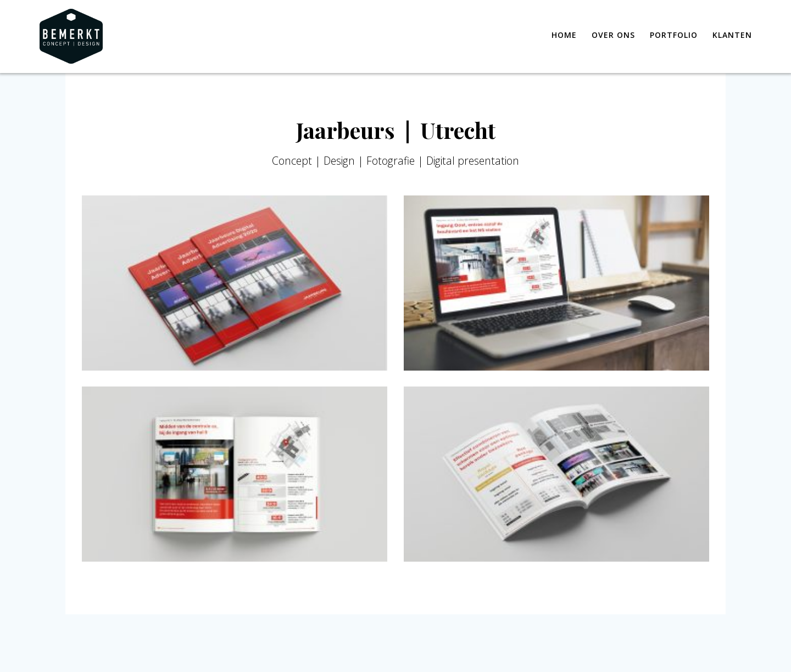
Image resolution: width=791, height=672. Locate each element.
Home (564, 35)
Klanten (732, 35)
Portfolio (674, 35)
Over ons (613, 35)
